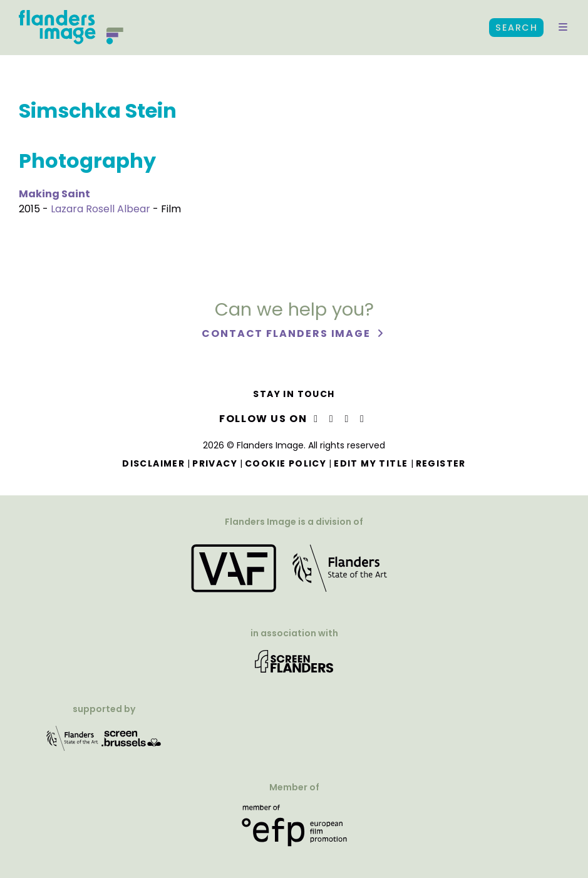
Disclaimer (153, 463)
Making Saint (54, 194)
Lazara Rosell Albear (101, 209)
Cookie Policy (286, 463)
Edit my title (371, 463)
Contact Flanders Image (288, 333)
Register (441, 463)
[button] (563, 28)
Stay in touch (294, 394)
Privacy (215, 463)
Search (516, 28)
